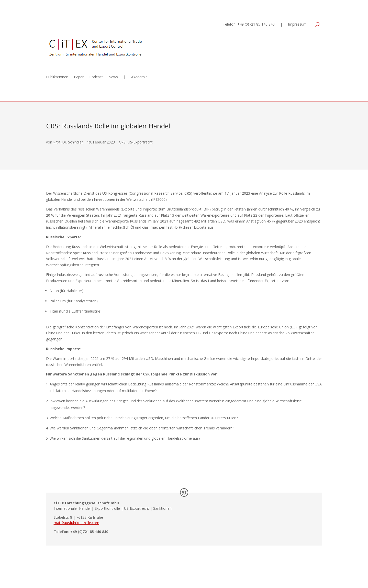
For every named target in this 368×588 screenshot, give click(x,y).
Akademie (139, 77)
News (113, 77)
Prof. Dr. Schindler (68, 142)
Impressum (297, 25)
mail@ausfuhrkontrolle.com (76, 523)
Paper (79, 77)
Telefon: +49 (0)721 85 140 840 (249, 25)
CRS (122, 142)
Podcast (96, 77)
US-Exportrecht (140, 142)
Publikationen (57, 77)
